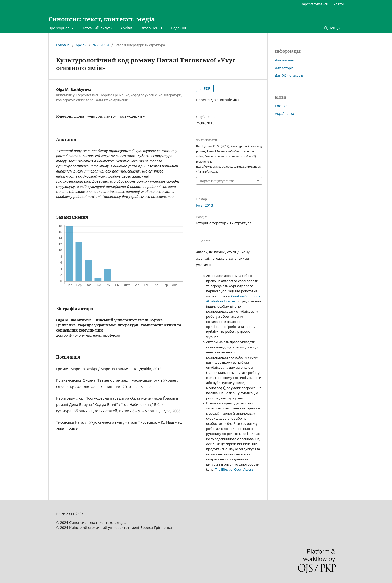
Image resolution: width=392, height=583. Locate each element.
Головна (63, 45)
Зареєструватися (314, 4)
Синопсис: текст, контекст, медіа (102, 19)
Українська (285, 114)
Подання (178, 28)
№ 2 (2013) (101, 45)
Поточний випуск (97, 28)
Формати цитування (217, 181)
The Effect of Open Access (234, 469)
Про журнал (59, 28)
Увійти (339, 4)
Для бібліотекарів (289, 75)
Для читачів (284, 60)
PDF (207, 88)
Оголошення (151, 28)
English (281, 106)
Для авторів (284, 68)
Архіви (126, 28)
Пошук (332, 28)
